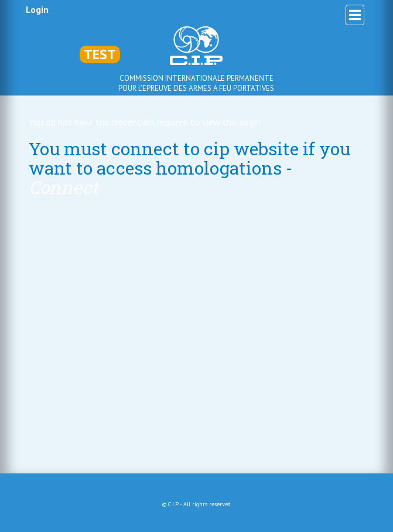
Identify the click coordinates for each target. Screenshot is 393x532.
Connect (64, 187)
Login (37, 9)
